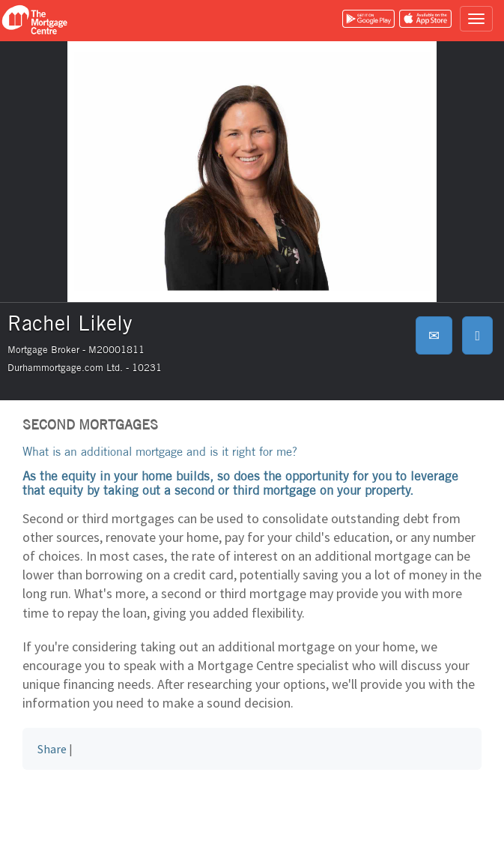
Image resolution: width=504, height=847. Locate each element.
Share (52, 749)
